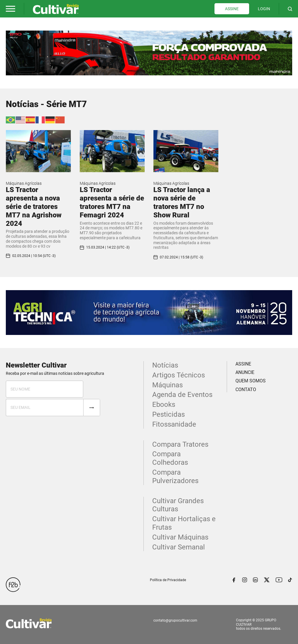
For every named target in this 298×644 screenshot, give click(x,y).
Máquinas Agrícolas (24, 183)
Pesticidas (168, 414)
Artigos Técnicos (179, 375)
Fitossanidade (174, 424)
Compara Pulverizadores (175, 477)
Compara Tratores (180, 444)
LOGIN (264, 9)
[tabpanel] (149, 53)
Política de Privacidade (168, 580)
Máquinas (167, 385)
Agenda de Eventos (182, 395)
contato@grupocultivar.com (175, 620)
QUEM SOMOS (251, 381)
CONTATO (246, 390)
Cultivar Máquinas (180, 537)
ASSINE (232, 9)
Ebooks (164, 405)
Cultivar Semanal (179, 547)
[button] (10, 9)
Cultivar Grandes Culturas (178, 505)
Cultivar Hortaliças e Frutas (184, 523)
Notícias (165, 365)
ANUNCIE (245, 372)
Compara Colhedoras (170, 458)
